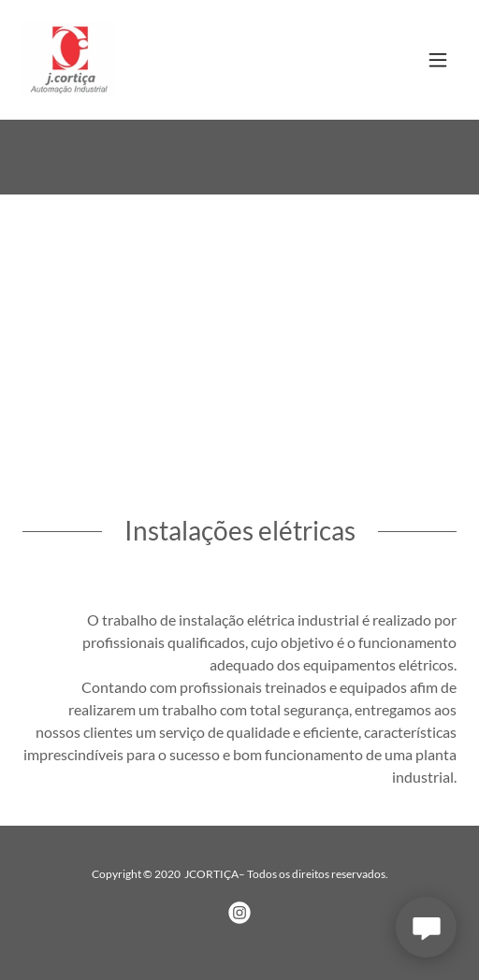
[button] (438, 60)
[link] (69, 60)
